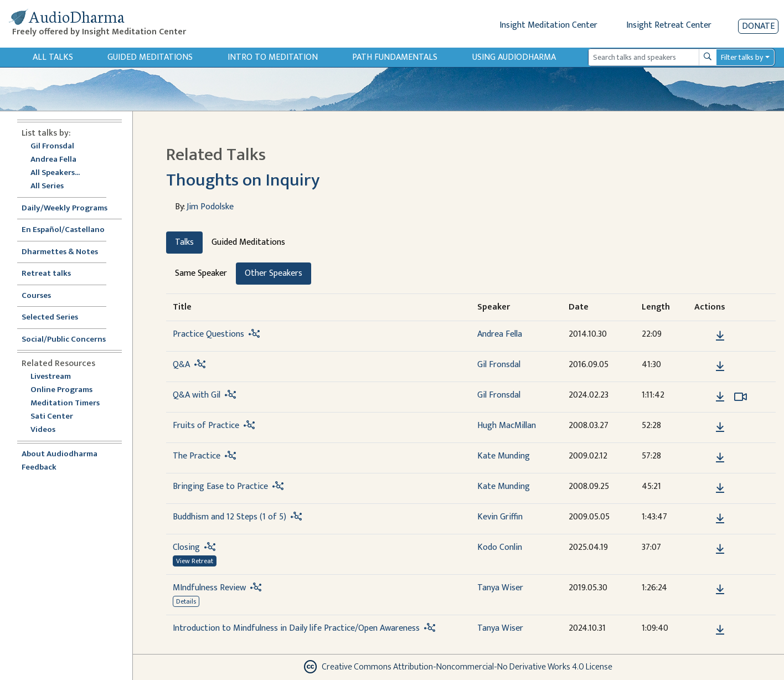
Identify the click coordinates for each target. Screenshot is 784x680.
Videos (49, 430)
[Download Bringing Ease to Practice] (720, 488)
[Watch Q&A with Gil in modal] (741, 397)
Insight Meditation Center (548, 25)
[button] (703, 335)
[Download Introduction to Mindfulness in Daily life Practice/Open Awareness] (720, 630)
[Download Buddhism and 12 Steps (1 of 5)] (720, 519)
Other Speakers (274, 273)
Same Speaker (201, 273)
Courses (36, 296)
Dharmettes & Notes (60, 252)
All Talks (53, 57)
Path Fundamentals (395, 57)
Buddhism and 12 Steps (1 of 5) (229, 517)
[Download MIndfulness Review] (720, 590)
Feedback (39, 468)
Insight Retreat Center (669, 25)
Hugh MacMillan (507, 426)
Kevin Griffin (500, 517)
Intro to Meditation (273, 57)
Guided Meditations (150, 57)
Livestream (51, 377)
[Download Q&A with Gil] (720, 397)
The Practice (197, 456)
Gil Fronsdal (52, 146)
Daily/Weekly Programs (70, 208)
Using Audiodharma (514, 57)
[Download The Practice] (720, 458)
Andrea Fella (53, 160)
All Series (47, 186)
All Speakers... (55, 173)
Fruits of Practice (206, 426)
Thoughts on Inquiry (243, 180)
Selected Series (56, 318)
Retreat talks (46, 274)
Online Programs (61, 390)
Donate (758, 26)
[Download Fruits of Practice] (720, 427)
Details (186, 601)
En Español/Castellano (63, 230)
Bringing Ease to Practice (220, 486)
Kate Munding (504, 456)
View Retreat (195, 561)
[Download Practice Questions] (720, 336)
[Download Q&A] (720, 367)
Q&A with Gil (197, 395)
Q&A (181, 365)
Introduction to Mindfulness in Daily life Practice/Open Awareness (296, 628)
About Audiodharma (60, 454)
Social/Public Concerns (64, 340)
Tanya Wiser (500, 588)
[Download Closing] (720, 549)
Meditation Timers (65, 403)
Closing (186, 547)
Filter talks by (742, 57)
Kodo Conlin (500, 547)
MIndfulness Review (209, 588)
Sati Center (52, 417)
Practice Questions (208, 334)
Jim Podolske (210, 207)
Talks (184, 242)
